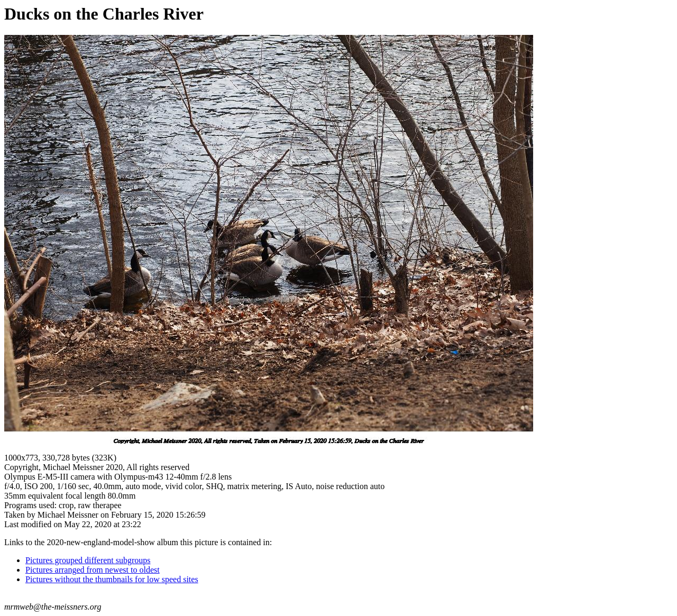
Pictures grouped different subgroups (88, 560)
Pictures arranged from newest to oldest (93, 570)
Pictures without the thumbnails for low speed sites (112, 579)
